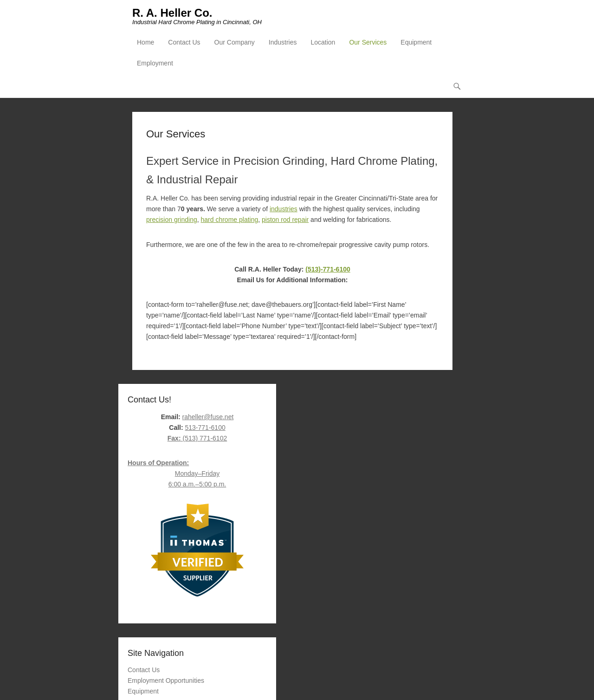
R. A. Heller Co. (172, 13)
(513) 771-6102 (197, 438)
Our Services (368, 42)
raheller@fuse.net (208, 417)
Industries (283, 42)
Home (145, 42)
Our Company (235, 42)
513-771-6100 (205, 428)
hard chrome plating (230, 220)
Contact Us (184, 42)
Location (323, 42)
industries (284, 209)
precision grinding (172, 220)
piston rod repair (285, 220)
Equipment (416, 42)
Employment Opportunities (166, 681)
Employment (155, 63)
